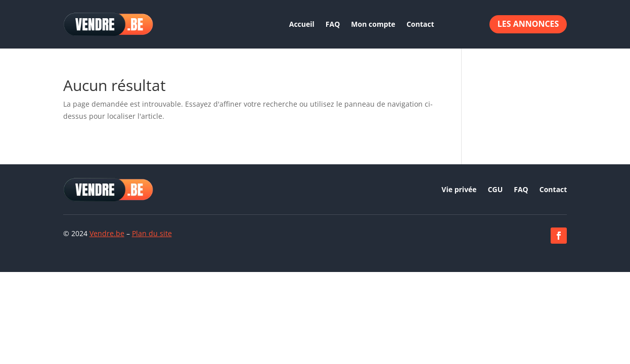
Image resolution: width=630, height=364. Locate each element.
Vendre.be (107, 233)
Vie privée (459, 190)
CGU (496, 190)
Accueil (302, 24)
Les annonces (528, 24)
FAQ (333, 24)
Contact (420, 24)
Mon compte (373, 24)
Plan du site (152, 233)
